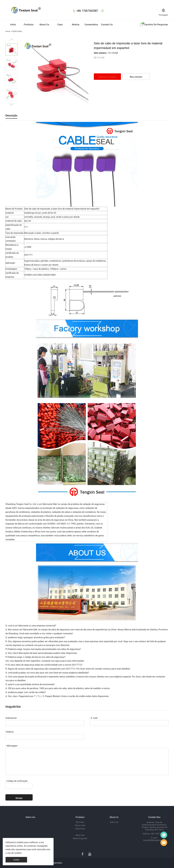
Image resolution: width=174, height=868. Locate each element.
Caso (60, 24)
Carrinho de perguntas (156, 24)
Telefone (10, 732)
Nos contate (136, 77)
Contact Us (107, 24)
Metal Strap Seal (80, 838)
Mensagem (11, 746)
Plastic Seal (80, 825)
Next (12, 104)
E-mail (94, 718)
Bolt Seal (80, 822)
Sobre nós (114, 822)
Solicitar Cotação (107, 77)
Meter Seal (80, 835)
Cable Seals (17, 31)
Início (13, 24)
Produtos (29, 24)
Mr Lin (164, 835)
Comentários (91, 24)
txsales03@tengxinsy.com (154, 840)
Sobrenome (11, 718)
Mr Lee (164, 843)
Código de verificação (17, 781)
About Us (44, 24)
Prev (12, 40)
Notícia (76, 24)
